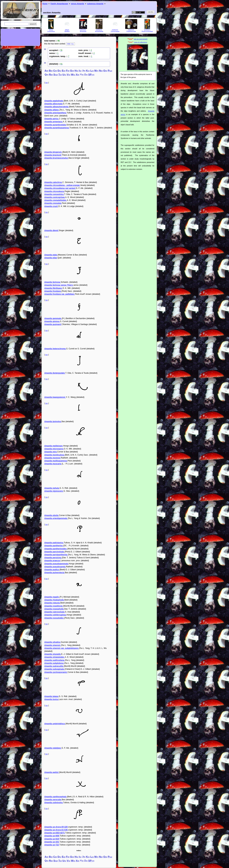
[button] (33, 24)
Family (59, 4)
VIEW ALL (70, 44)
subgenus (95, 4)
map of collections (140, 42)
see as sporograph (141, 39)
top (46, 82)
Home (45, 4)
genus (78, 4)
